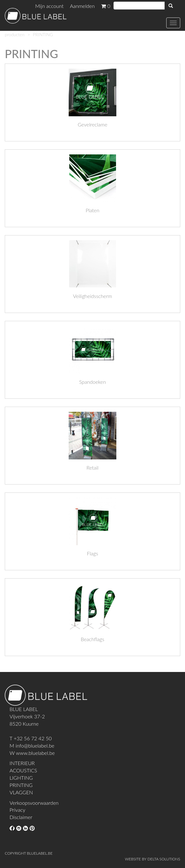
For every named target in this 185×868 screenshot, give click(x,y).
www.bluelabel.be (35, 753)
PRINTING (21, 785)
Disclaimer (21, 817)
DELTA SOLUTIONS (164, 859)
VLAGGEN (21, 792)
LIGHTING (21, 778)
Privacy (17, 810)
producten (15, 34)
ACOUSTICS (23, 770)
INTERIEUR (22, 763)
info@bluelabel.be (35, 746)
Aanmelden (82, 6)
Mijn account (49, 6)
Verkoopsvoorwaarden (34, 803)
